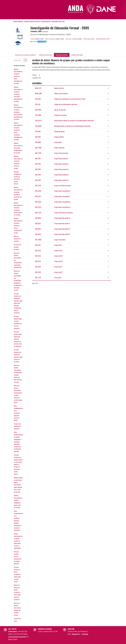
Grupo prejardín (59, 136)
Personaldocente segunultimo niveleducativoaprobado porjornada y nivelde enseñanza (18, 338)
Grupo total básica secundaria (63, 212)
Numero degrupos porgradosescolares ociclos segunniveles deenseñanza (17, 591)
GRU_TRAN (38, 147)
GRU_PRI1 (38, 158)
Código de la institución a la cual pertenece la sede (70, 98)
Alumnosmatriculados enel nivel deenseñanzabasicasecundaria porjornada (18, 225)
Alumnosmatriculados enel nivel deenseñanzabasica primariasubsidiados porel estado (18, 111)
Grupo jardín (58, 141)
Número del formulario (61, 93)
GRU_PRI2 (38, 163)
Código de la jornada (60, 114)
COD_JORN (38, 114)
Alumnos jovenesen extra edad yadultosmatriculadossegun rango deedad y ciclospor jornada (18, 484)
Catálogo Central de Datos (32, 21)
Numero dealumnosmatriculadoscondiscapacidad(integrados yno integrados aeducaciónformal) (18, 280)
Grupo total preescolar (61, 152)
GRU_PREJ (38, 136)
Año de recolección (60, 109)
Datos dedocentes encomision (17, 238)
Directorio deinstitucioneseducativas (17, 425)
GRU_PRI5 (38, 179)
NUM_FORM (38, 93)
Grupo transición (59, 147)
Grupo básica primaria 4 (62, 174)
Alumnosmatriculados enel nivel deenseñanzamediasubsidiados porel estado (18, 75)
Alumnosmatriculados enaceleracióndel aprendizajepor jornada (18, 147)
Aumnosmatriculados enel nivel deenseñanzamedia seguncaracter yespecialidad (18, 540)
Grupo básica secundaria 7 (62, 196)
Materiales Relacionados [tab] (46, 54)
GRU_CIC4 (38, 261)
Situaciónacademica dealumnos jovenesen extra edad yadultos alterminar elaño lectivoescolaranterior (18, 464)
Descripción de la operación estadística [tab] (25, 54)
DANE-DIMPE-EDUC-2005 (58, 21)
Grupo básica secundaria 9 (62, 206)
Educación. (45, 31)
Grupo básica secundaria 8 (62, 201)
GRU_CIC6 (38, 271)
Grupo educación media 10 (62, 217)
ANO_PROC (38, 109)
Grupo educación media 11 (62, 223)
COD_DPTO (38, 120)
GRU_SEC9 (38, 206)
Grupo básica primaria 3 (61, 169)
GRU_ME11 (38, 223)
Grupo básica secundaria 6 (62, 190)
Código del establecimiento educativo (66, 103)
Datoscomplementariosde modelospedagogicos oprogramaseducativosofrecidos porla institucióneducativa (19, 441)
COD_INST (38, 98)
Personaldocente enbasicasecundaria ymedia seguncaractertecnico (17, 574)
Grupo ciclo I (58, 244)
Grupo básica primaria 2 (61, 163)
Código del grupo (59, 131)
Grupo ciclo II (58, 250)
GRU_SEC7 (38, 196)
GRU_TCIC (38, 277)
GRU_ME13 (38, 233)
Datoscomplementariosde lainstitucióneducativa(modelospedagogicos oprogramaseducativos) (19, 520)
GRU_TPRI (38, 185)
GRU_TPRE (38, 152)
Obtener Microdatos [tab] (77, 54)
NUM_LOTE (38, 87)
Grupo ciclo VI (58, 261)
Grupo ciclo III (59, 255)
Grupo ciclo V (58, 266)
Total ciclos (58, 277)
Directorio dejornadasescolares (17, 246)
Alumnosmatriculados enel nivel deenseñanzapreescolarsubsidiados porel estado (18, 93)
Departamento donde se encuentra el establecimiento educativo (74, 120)
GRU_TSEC (38, 212)
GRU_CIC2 (38, 250)
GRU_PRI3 (38, 169)
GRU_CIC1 (38, 244)
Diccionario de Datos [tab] (62, 54)
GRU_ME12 (38, 228)
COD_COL (38, 103)
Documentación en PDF (103, 38)
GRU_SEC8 (38, 201)
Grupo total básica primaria (63, 185)
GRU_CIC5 (38, 266)
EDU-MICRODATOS (46, 21)
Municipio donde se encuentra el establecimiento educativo (72, 125)
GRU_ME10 (38, 217)
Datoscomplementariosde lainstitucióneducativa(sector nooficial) (19, 412)
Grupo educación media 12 (62, 228)
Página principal (18, 21)
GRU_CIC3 (38, 255)
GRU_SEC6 (38, 190)
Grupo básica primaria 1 (61, 158)
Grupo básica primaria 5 (61, 179)
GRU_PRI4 (38, 174)
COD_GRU (38, 131)
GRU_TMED (38, 239)
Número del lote (59, 87)
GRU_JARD (38, 141)
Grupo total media (60, 239)
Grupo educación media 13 (62, 233)
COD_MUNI (38, 125)
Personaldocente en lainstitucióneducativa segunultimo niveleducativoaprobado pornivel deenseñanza (18, 302)
